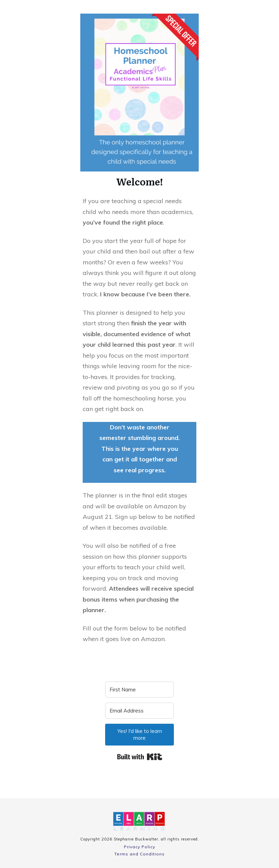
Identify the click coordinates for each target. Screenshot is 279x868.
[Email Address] (140, 711)
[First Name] (140, 690)
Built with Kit (140, 757)
